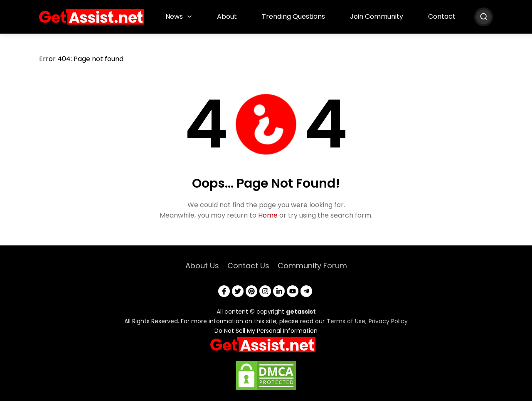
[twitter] (238, 291)
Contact (442, 16)
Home (268, 215)
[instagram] (265, 291)
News (174, 16)
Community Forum (312, 266)
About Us (202, 266)
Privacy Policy (388, 321)
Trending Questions (293, 16)
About (227, 16)
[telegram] (306, 291)
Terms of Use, (347, 321)
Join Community (377, 16)
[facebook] (224, 291)
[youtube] (293, 291)
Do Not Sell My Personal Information (266, 331)
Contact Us (248, 266)
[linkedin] (279, 291)
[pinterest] (251, 291)
